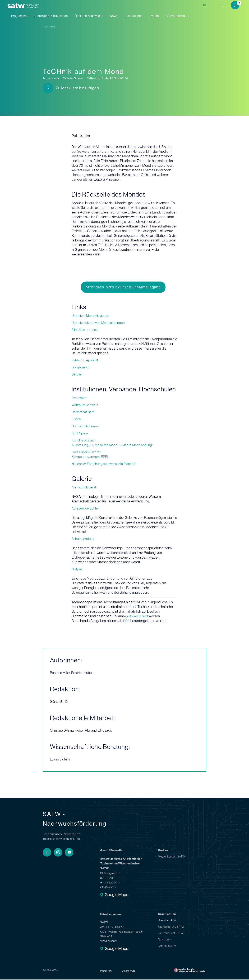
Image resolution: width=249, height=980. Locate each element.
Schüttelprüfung (84, 539)
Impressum (106, 971)
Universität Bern (84, 413)
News (114, 16)
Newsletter (165, 940)
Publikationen (133, 16)
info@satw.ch (108, 888)
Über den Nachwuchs (89, 16)
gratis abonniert (137, 617)
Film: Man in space (85, 330)
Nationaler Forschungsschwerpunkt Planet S (105, 464)
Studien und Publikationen (51, 16)
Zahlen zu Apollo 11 (86, 361)
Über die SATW (167, 921)
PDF (127, 621)
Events (154, 16)
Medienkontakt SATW (172, 857)
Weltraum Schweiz (86, 405)
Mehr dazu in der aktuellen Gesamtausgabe (123, 287)
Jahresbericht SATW (171, 934)
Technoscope (52, 78)
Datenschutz (129, 971)
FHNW (77, 420)
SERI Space (81, 434)
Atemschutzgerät (85, 488)
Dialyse (77, 570)
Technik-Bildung (75, 78)
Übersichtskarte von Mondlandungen (100, 323)
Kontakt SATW (167, 946)
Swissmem (80, 398)
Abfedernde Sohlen (86, 509)
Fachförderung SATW (171, 927)
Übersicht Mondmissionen (91, 316)
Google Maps (116, 896)
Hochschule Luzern (86, 427)
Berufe (77, 375)
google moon (82, 368)
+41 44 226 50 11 (110, 883)
